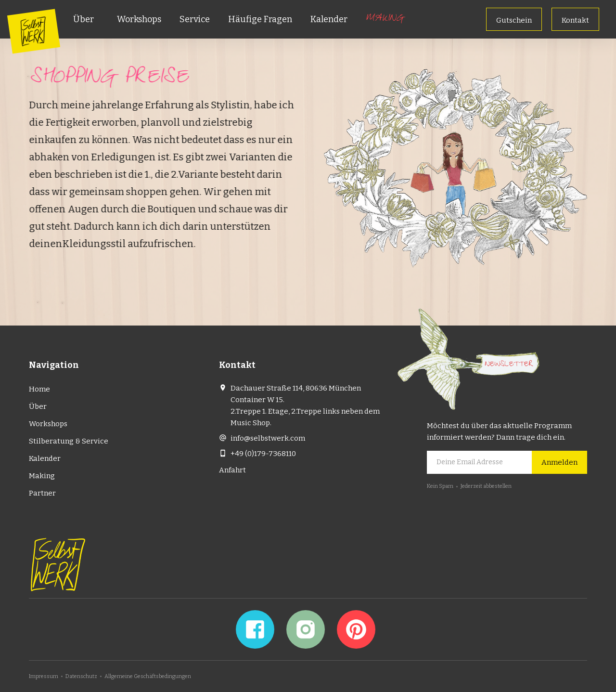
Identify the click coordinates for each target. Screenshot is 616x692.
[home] (34, 31)
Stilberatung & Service (69, 441)
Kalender (329, 19)
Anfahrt (232, 470)
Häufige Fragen (260, 19)
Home (39, 389)
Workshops (139, 19)
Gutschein (514, 20)
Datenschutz (81, 676)
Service (195, 19)
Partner (42, 493)
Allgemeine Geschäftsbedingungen (148, 676)
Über (83, 19)
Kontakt (575, 20)
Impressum (44, 676)
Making (385, 19)
